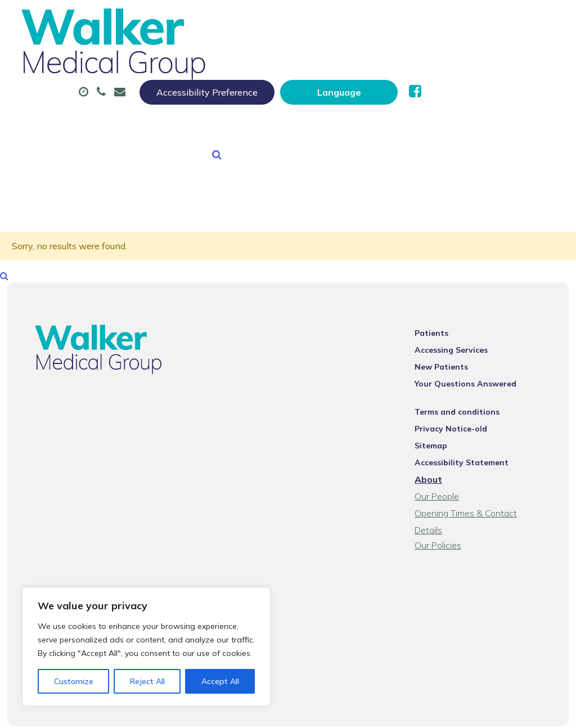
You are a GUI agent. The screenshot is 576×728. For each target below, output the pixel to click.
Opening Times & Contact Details (487, 495)
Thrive (543, 711)
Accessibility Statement (468, 444)
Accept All (220, 681)
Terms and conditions (464, 393)
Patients (438, 314)
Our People (444, 478)
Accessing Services (458, 331)
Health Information (364, 95)
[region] (146, 646)
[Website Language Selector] (472, 21)
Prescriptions (363, 56)
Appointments (270, 56)
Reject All (147, 681)
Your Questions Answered (472, 365)
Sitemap (438, 427)
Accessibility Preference (340, 21)
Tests (176, 95)
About (185, 56)
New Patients (251, 95)
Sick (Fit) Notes (459, 56)
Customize (74, 681)
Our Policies (445, 511)
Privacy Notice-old (458, 410)
